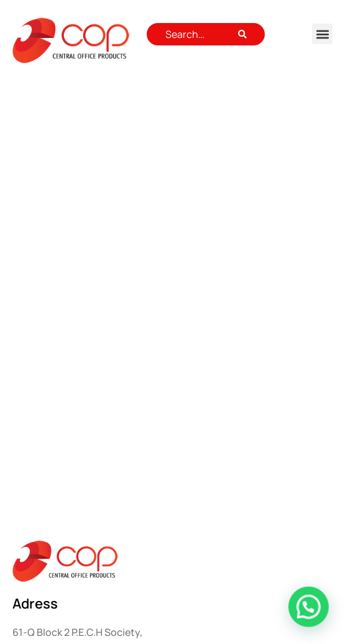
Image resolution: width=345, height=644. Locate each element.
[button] (322, 34)
